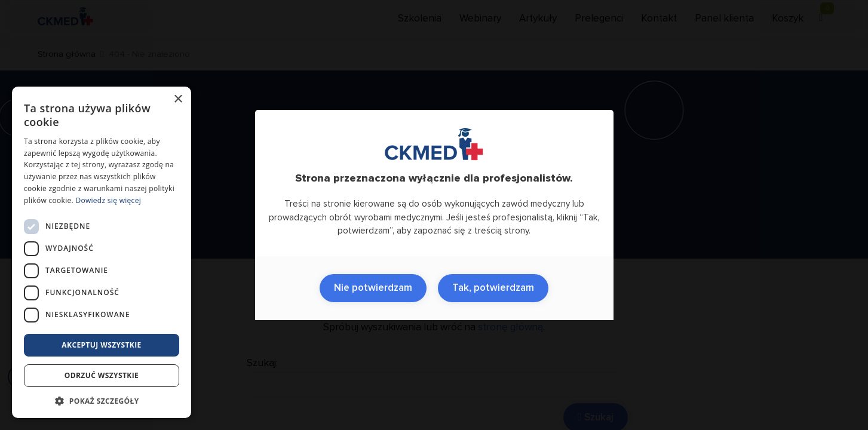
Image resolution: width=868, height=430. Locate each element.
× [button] (178, 99)
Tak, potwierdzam (493, 288)
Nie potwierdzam (373, 288)
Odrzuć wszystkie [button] (102, 375)
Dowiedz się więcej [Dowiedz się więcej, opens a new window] (108, 200)
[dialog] (102, 252)
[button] (102, 400)
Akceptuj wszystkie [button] (101, 345)
